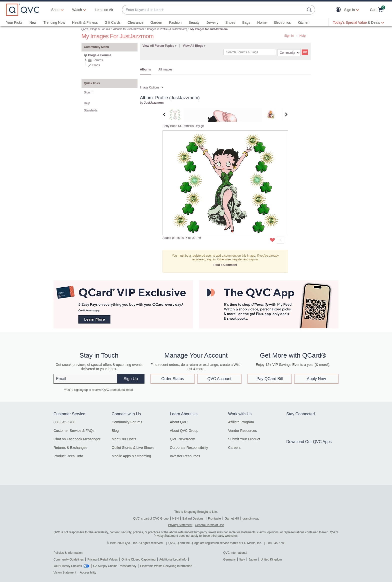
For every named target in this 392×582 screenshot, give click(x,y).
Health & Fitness (85, 22)
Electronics (282, 22)
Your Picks (14, 22)
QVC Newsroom (183, 439)
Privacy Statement (180, 525)
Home (262, 22)
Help (303, 36)
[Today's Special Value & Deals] (358, 22)
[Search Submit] (310, 10)
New (33, 22)
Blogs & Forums (100, 29)
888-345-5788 (64, 422)
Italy (242, 560)
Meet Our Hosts (124, 439)
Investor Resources (185, 456)
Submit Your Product (244, 439)
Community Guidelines (69, 560)
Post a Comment (225, 265)
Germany (229, 560)
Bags (246, 22)
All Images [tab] (165, 69)
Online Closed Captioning (138, 560)
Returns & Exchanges (70, 448)
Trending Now (54, 22)
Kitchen (304, 22)
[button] (339, 10)
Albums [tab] (145, 69)
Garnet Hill (232, 519)
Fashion (175, 22)
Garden (156, 22)
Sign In (289, 36)
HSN (175, 519)
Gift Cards (113, 22)
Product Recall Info (68, 456)
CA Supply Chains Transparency (115, 566)
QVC (85, 29)
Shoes (230, 22)
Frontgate (214, 519)
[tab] (175, 114)
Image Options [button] (150, 87)
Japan (253, 560)
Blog (115, 431)
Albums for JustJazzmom (129, 29)
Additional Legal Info (173, 560)
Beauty (194, 22)
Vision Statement (65, 573)
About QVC (179, 422)
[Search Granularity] (289, 53)
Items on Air (104, 10)
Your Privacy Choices (68, 566)
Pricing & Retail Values (103, 560)
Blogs (96, 65)
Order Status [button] (173, 379)
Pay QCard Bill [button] (270, 379)
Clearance (135, 22)
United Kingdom (271, 560)
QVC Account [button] (219, 379)
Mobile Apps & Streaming (131, 456)
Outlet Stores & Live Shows (133, 448)
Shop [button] (55, 10)
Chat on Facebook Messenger (77, 439)
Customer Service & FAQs (74, 431)
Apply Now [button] (316, 379)
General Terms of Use (209, 525)
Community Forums (127, 422)
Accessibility (88, 573)
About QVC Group (184, 431)
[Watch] (77, 10)
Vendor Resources (242, 431)
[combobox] (213, 10)
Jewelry (212, 22)
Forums (98, 60)
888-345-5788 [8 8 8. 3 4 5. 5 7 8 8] (276, 543)
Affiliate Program (241, 422)
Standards (91, 110)
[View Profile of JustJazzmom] (154, 103)
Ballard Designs (193, 519)
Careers (234, 448)
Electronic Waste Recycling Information (166, 566)
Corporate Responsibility (189, 448)
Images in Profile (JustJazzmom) (167, 29)
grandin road (251, 519)
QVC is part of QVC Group (151, 519)
